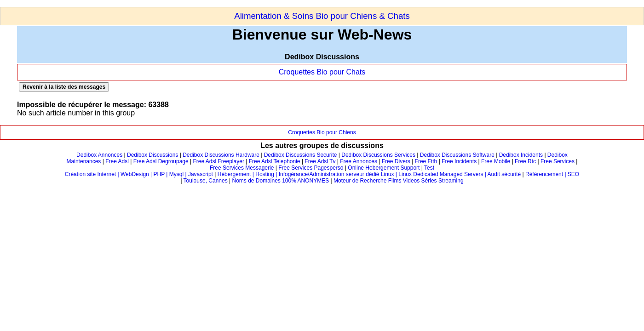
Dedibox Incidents (521, 155)
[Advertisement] (167, 3)
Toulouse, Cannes (206, 181)
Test (429, 168)
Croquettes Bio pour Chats (322, 72)
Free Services (558, 161)
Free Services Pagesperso (311, 168)
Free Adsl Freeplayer (219, 161)
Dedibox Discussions (152, 155)
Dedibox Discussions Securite (301, 155)
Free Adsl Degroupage (161, 161)
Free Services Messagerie (242, 168)
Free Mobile (496, 161)
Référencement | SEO (552, 174)
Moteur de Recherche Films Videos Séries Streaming (399, 181)
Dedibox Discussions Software (457, 155)
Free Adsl (117, 161)
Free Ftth (426, 161)
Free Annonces (359, 161)
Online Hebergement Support (384, 168)
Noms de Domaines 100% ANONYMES (280, 181)
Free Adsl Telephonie (275, 161)
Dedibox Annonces (99, 155)
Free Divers (396, 161)
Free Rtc (525, 161)
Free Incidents (459, 161)
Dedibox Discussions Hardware (221, 155)
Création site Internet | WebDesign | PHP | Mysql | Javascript (139, 174)
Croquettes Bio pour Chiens (322, 132)
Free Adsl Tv (320, 161)
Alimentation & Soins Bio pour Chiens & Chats (322, 16)
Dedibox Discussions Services (378, 155)
